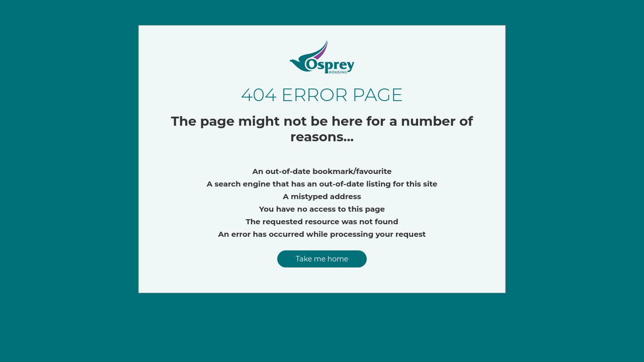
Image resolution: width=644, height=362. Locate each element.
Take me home (322, 259)
